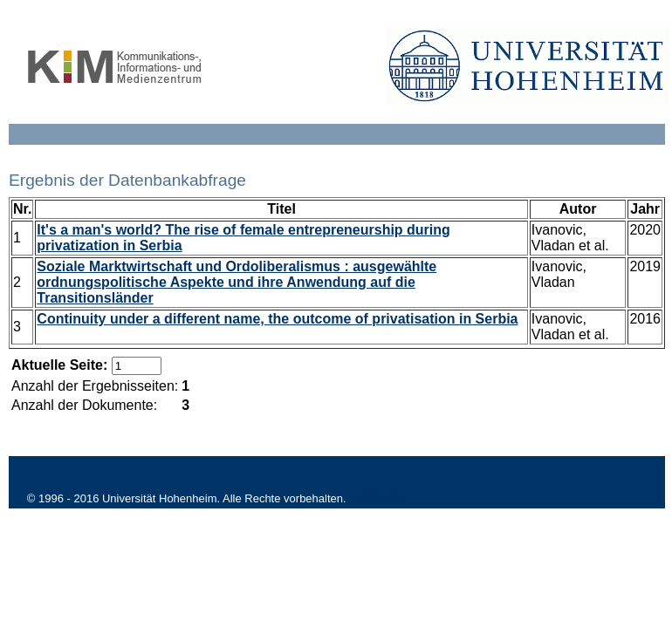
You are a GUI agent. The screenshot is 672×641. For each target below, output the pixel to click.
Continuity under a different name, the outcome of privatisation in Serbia (277, 319)
